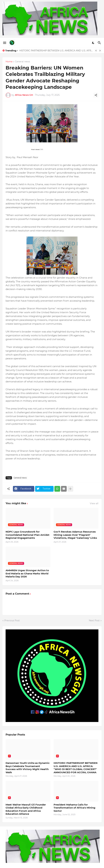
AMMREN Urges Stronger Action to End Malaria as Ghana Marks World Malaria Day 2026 (27, 573)
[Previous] (96, 51)
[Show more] (70, 489)
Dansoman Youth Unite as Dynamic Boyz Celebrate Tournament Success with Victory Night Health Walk (28, 768)
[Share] (96, 95)
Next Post (94, 620)
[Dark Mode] (93, 43)
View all (94, 503)
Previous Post (12, 620)
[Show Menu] (4, 43)
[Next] (100, 51)
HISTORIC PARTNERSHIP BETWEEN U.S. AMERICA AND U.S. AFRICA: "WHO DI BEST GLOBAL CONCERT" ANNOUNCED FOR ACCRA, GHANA (56, 51)
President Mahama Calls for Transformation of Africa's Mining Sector (74, 808)
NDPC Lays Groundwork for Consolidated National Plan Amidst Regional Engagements (28, 535)
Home (9, 62)
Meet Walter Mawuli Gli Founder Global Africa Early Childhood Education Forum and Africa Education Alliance (26, 809)
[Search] (100, 43)
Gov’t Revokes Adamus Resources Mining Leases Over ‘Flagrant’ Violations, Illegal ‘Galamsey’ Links (75, 535)
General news (22, 62)
